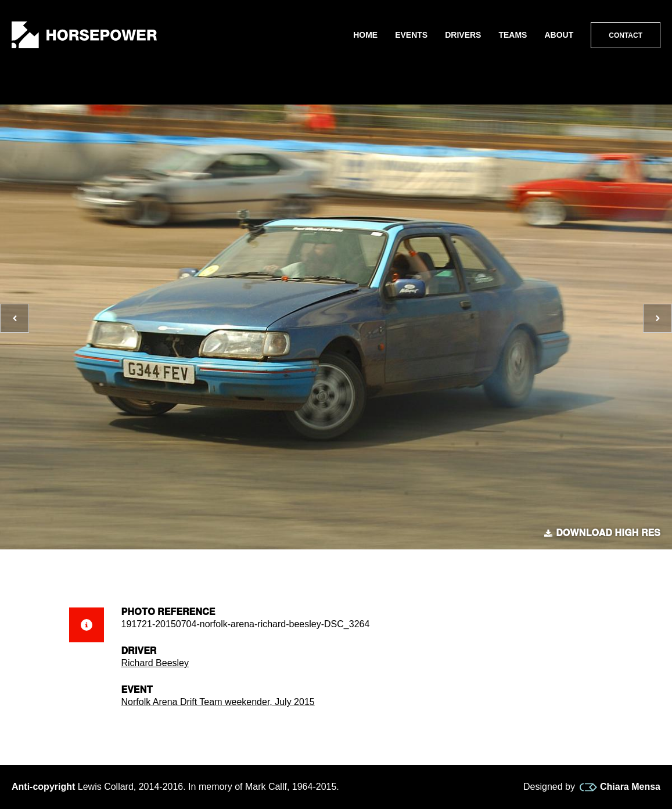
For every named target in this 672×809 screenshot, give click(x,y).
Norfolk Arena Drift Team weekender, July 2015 (218, 702)
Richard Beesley (155, 663)
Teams (513, 35)
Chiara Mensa (620, 787)
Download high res (602, 533)
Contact (626, 35)
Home (365, 35)
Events (411, 35)
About (559, 35)
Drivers (463, 35)
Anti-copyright (43, 787)
